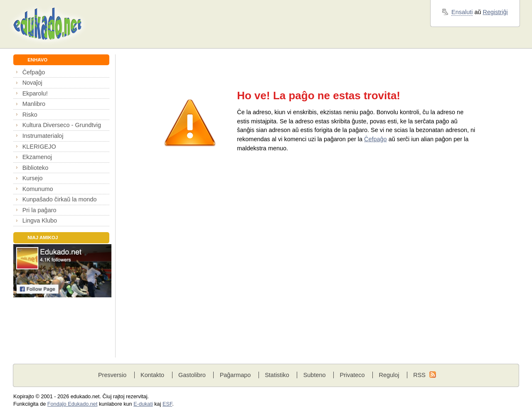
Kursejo (33, 178)
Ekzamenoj (37, 157)
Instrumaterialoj (43, 136)
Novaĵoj (32, 83)
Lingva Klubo (40, 220)
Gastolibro (192, 375)
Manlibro (34, 104)
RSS (419, 375)
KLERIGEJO (39, 147)
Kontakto (152, 375)
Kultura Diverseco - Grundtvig (62, 125)
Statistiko (277, 375)
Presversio (112, 375)
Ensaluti (462, 12)
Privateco (352, 375)
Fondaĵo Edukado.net (73, 404)
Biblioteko (36, 168)
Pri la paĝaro (39, 210)
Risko (30, 115)
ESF (167, 404)
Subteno (315, 375)
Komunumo (38, 189)
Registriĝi (495, 12)
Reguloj (389, 375)
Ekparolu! (35, 93)
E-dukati (143, 404)
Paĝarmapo (235, 375)
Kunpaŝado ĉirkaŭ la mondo (60, 199)
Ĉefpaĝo (34, 72)
